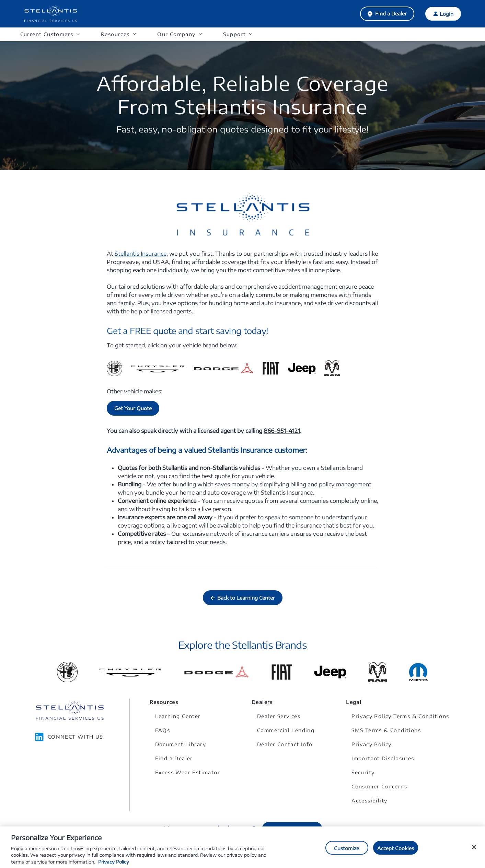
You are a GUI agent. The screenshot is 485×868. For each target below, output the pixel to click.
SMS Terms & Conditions (386, 730)
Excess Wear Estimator (188, 772)
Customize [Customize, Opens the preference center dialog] (347, 851)
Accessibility (369, 801)
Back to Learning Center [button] (246, 598)
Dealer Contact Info (285, 744)
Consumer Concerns (379, 786)
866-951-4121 (282, 431)
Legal (354, 702)
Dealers (262, 702)
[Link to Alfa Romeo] (67, 672)
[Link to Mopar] (419, 672)
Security (363, 772)
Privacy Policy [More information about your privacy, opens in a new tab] (114, 865)
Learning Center (178, 716)
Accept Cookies (396, 851)
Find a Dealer (391, 14)
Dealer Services (279, 716)
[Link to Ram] (378, 672)
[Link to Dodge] (216, 672)
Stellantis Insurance (141, 254)
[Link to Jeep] (330, 672)
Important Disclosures (383, 758)
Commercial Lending (286, 730)
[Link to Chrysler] (130, 672)
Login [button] (447, 14)
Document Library (181, 744)
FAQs (163, 730)
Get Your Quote (133, 408)
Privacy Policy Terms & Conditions (400, 716)
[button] (50, 34)
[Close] (474, 850)
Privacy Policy (372, 744)
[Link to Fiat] (282, 672)
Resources (164, 702)
